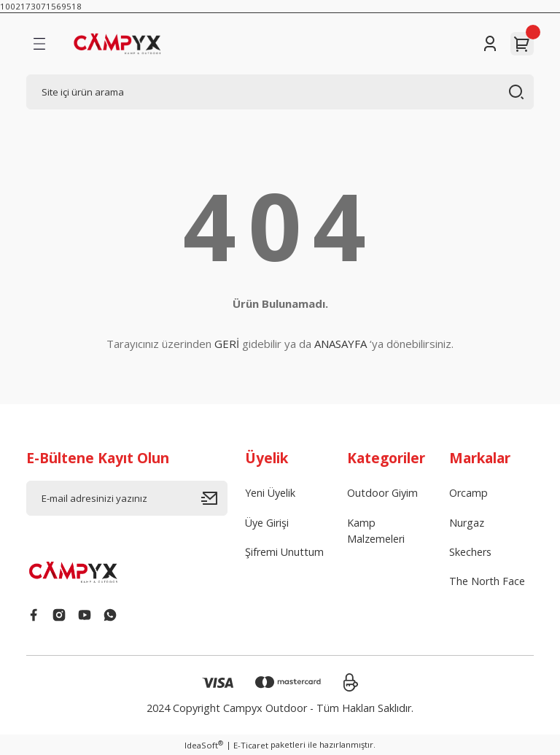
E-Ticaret (251, 745)
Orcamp (468, 493)
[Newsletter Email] (127, 498)
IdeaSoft (204, 745)
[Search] (280, 92)
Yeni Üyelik (270, 493)
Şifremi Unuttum (284, 552)
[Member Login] (490, 44)
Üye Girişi (267, 523)
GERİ (227, 344)
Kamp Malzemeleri (376, 531)
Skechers (470, 552)
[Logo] (133, 44)
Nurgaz (467, 523)
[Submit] (214, 498)
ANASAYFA (341, 344)
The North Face (487, 581)
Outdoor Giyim (382, 493)
